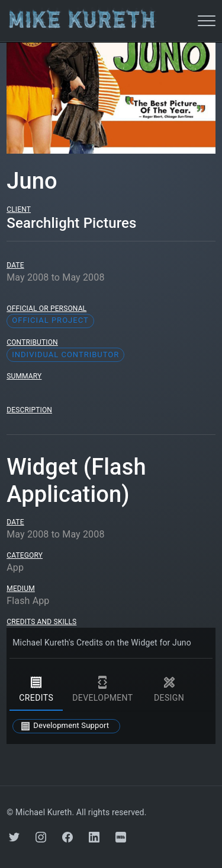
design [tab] (169, 689)
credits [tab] (36, 689)
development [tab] (102, 689)
